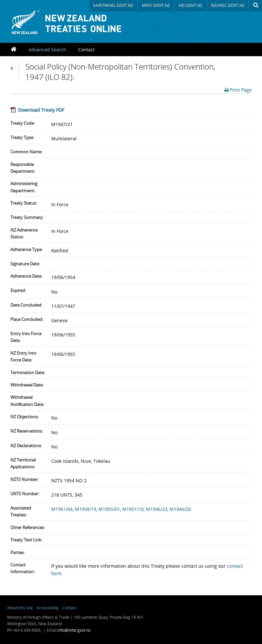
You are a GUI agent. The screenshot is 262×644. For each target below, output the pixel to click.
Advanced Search (47, 50)
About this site (20, 608)
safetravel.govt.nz (113, 5)
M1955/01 (109, 509)
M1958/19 (86, 509)
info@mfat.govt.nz (74, 630)
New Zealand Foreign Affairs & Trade (227, 612)
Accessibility (48, 608)
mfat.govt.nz (156, 5)
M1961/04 (62, 509)
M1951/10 (133, 509)
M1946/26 (180, 509)
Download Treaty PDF (41, 110)
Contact (86, 50)
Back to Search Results (15, 71)
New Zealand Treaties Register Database (75, 22)
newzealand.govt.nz (182, 612)
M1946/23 (157, 509)
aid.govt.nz (190, 5)
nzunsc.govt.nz (228, 5)
